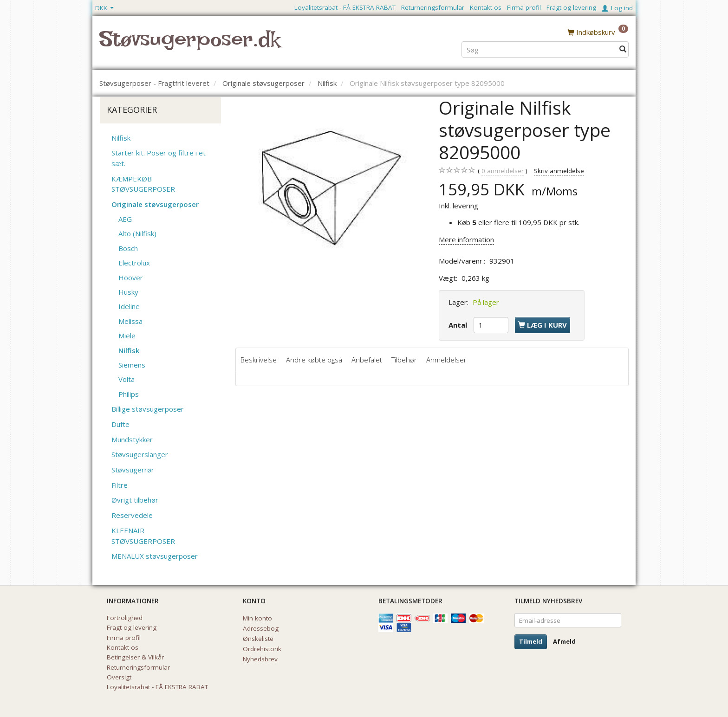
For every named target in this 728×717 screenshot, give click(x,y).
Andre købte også (314, 360)
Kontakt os (486, 7)
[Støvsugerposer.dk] (190, 45)
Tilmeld (531, 641)
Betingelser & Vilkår (135, 657)
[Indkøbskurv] (598, 32)
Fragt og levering (571, 7)
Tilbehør (404, 360)
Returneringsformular (433, 7)
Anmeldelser (446, 360)
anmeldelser (503, 171)
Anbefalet (367, 360)
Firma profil (524, 7)
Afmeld (564, 641)
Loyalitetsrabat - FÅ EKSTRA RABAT (345, 7)
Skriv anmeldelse (559, 171)
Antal (459, 325)
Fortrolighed (125, 618)
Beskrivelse (259, 360)
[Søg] (623, 49)
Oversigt (119, 677)
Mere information (466, 239)
